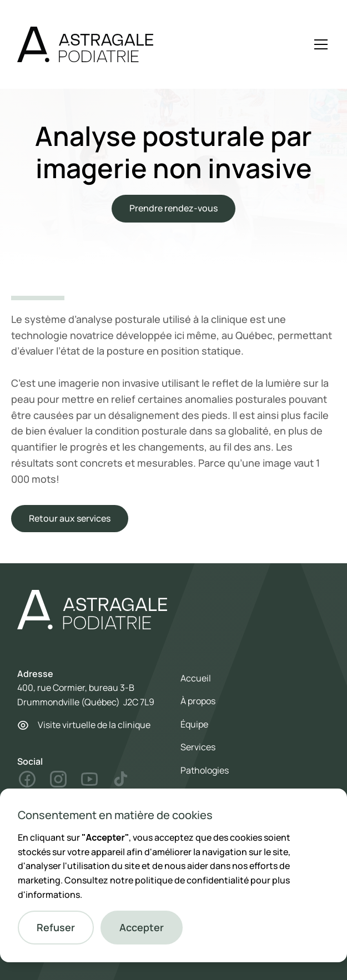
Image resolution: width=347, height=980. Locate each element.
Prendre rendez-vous (173, 208)
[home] (85, 44)
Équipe (194, 724)
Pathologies (205, 770)
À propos (198, 701)
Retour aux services (70, 518)
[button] (56, 928)
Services (198, 747)
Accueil (196, 678)
